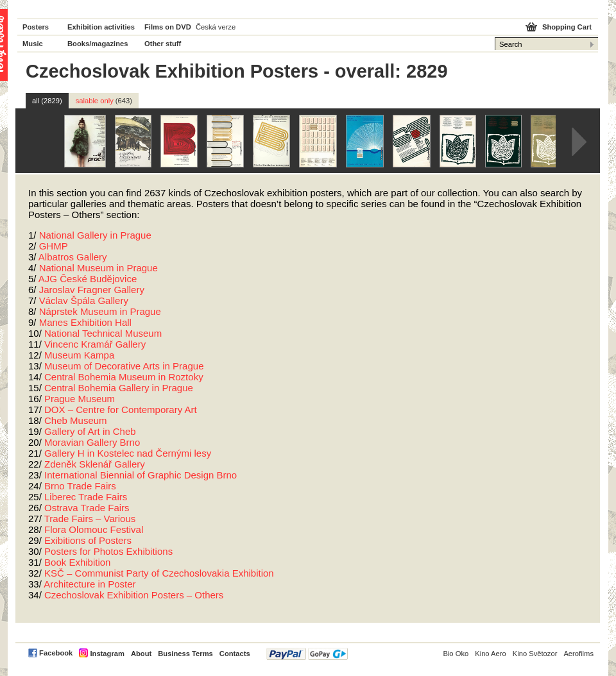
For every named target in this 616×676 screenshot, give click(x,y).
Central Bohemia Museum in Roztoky (124, 377)
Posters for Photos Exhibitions (108, 551)
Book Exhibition (77, 562)
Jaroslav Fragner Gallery (92, 290)
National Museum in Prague (98, 268)
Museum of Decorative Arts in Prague (124, 366)
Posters (36, 27)
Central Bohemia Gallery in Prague (119, 388)
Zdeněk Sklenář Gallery (95, 464)
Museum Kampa (79, 355)
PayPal (307, 654)
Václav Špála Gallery (84, 300)
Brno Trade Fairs (80, 486)
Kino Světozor (535, 654)
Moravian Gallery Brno (92, 442)
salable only (104, 101)
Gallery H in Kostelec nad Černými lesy (128, 453)
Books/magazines (98, 44)
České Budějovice (88, 279)
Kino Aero (491, 654)
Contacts (235, 654)
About (141, 654)
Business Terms (185, 654)
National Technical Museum (103, 333)
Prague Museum (80, 399)
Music (33, 44)
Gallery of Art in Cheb (90, 431)
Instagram (107, 654)
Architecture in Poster (90, 584)
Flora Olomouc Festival (94, 529)
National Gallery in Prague (95, 235)
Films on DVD (168, 27)
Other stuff (163, 44)
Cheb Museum (76, 420)
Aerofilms (578, 654)
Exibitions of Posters (88, 540)
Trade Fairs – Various (90, 519)
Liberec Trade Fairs (86, 497)
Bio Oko (456, 654)
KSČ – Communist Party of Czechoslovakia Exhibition (159, 573)
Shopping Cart (567, 27)
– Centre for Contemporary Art (121, 410)
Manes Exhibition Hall (85, 322)
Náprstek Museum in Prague (100, 311)
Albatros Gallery (73, 257)
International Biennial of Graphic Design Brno (141, 475)
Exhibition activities (101, 27)
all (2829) (47, 101)
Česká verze (216, 27)
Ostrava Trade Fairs (87, 508)
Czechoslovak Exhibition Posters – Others (134, 595)
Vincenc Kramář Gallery (95, 344)
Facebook (56, 653)
